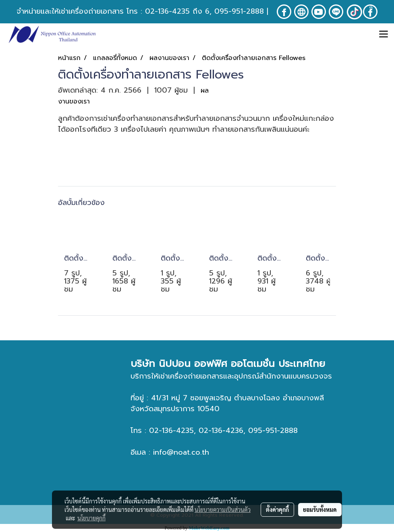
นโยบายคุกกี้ (91, 518)
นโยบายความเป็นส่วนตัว (223, 509)
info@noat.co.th (181, 452)
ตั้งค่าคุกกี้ (277, 509)
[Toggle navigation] (384, 35)
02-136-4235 (167, 11)
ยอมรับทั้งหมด (320, 509)
